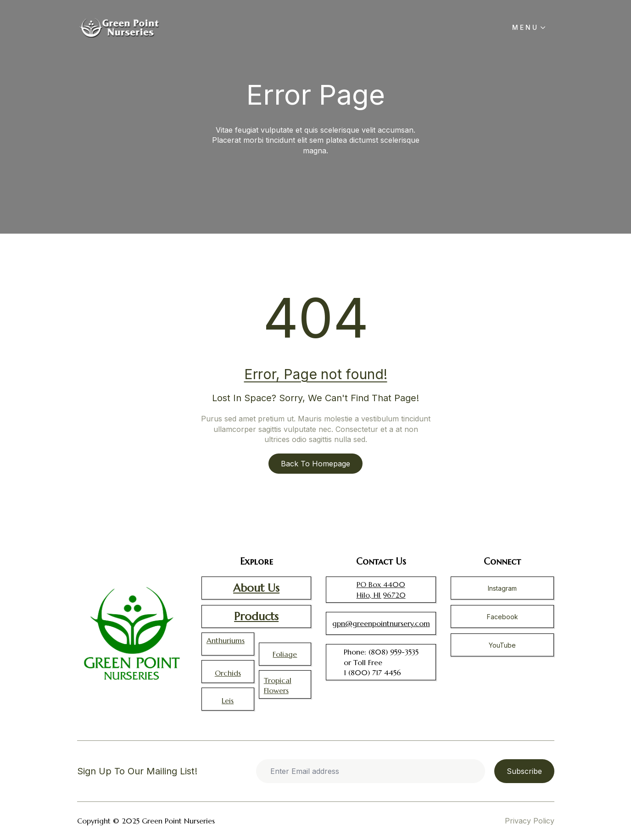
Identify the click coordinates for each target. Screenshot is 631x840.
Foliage (285, 654)
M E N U (525, 27)
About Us (256, 588)
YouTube (502, 645)
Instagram (502, 588)
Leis (228, 700)
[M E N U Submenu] (546, 28)
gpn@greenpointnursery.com (381, 623)
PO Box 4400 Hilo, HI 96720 (381, 589)
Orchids (228, 673)
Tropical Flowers (278, 685)
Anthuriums (226, 640)
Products (256, 616)
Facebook (503, 617)
